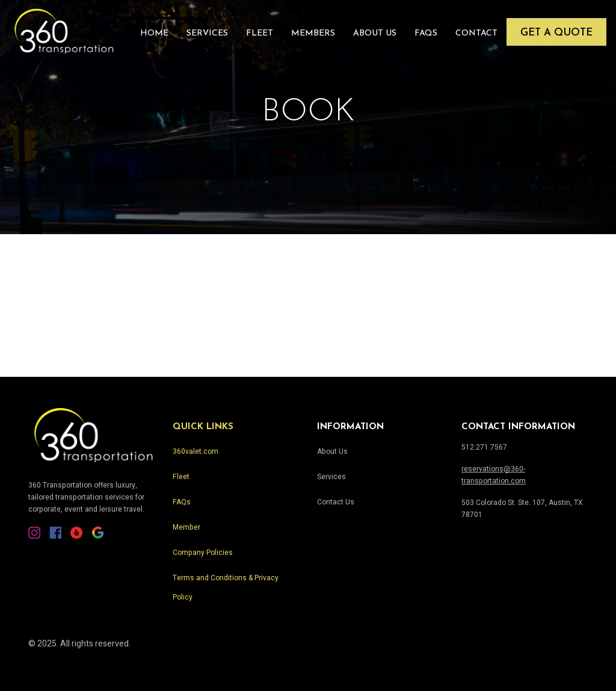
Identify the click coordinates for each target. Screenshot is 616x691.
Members (313, 33)
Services (207, 33)
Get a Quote (556, 33)
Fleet (260, 33)
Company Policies (203, 553)
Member (186, 527)
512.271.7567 (484, 447)
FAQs (426, 33)
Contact (476, 33)
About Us (375, 33)
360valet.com (196, 451)
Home (154, 33)
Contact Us (336, 502)
